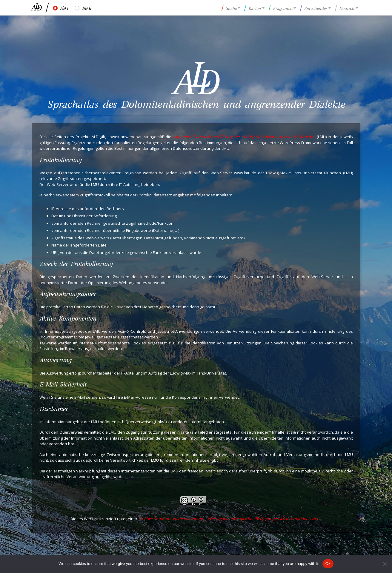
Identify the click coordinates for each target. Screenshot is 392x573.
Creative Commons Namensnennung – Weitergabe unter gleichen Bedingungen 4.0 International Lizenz (230, 519)
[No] (385, 564)
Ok (328, 564)
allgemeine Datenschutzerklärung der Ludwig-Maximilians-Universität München (244, 137)
